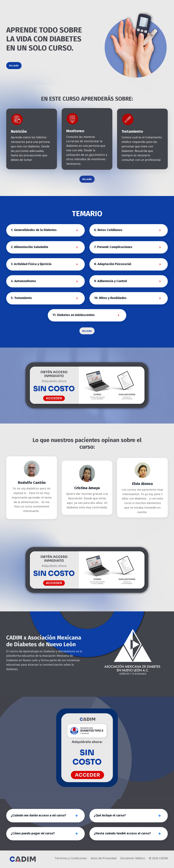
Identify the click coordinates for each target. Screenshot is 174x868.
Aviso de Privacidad (104, 860)
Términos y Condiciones (71, 860)
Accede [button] (14, 65)
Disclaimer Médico (133, 860)
